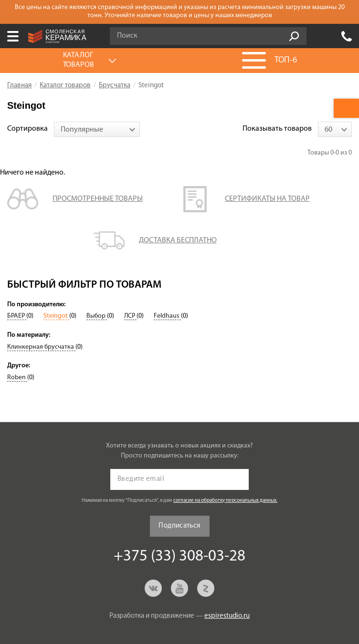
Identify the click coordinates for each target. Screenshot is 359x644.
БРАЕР (17, 316)
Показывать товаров (277, 129)
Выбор (97, 316)
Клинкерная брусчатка (41, 347)
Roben (17, 378)
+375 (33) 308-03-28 (347, 36)
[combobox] (97, 129)
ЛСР (130, 316)
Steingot (56, 316)
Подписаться (179, 526)
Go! (294, 36)
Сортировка (27, 129)
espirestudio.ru (227, 616)
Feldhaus (167, 316)
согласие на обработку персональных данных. (225, 501)
